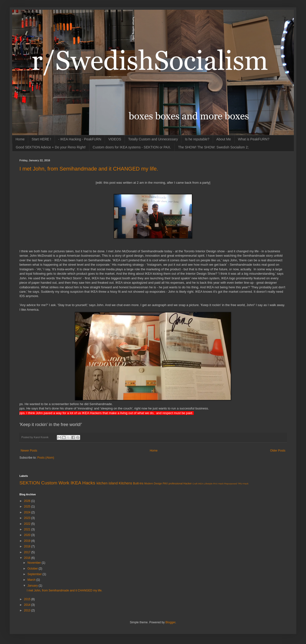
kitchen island (107, 483)
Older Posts (278, 451)
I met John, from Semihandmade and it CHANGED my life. (89, 169)
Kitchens (125, 483)
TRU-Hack (243, 484)
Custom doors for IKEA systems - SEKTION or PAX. (132, 147)
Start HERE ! (41, 139)
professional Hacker (180, 483)
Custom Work (55, 483)
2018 (28, 546)
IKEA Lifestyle (205, 484)
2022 (28, 524)
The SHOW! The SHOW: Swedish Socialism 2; (213, 147)
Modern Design (153, 483)
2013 (28, 610)
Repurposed (230, 484)
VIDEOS (115, 139)
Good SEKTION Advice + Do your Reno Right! (51, 147)
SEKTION (30, 483)
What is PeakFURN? (254, 139)
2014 (28, 605)
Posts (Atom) (46, 458)
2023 (28, 518)
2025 (28, 507)
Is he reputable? (197, 139)
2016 (28, 558)
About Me (224, 139)
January (33, 586)
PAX (165, 483)
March (32, 580)
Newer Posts (29, 451)
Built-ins (138, 483)
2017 (28, 552)
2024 (28, 512)
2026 (28, 501)
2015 (28, 599)
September (35, 574)
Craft (195, 484)
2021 (28, 529)
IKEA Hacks (83, 483)
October (33, 569)
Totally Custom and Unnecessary (153, 139)
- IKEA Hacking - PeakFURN (80, 139)
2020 (28, 535)
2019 (28, 541)
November (35, 563)
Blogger (170, 622)
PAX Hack (218, 484)
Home (20, 139)
